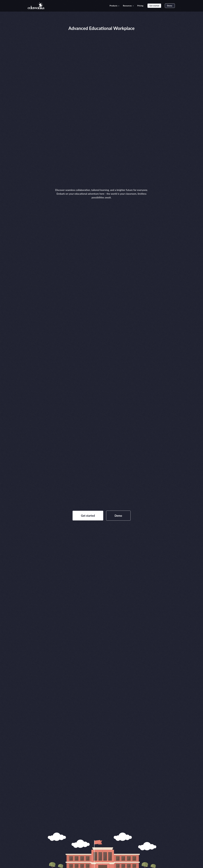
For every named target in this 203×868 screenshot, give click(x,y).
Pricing (141, 6)
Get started (154, 6)
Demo (170, 6)
